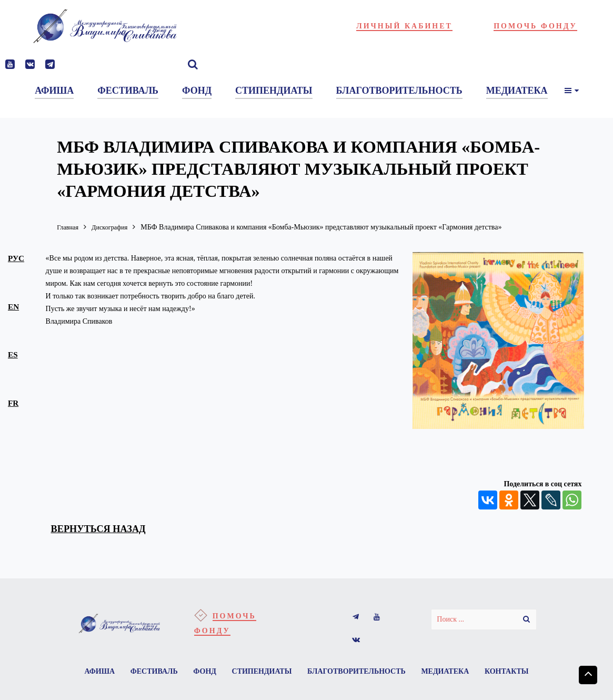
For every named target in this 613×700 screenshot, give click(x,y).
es (13, 356)
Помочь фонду (535, 26)
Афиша (124, 673)
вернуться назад (105, 529)
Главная (69, 227)
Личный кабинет (404, 26)
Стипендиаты (293, 673)
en (14, 307)
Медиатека (480, 673)
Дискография (115, 227)
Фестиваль (180, 673)
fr (14, 405)
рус (17, 258)
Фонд (234, 673)
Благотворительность (390, 673)
